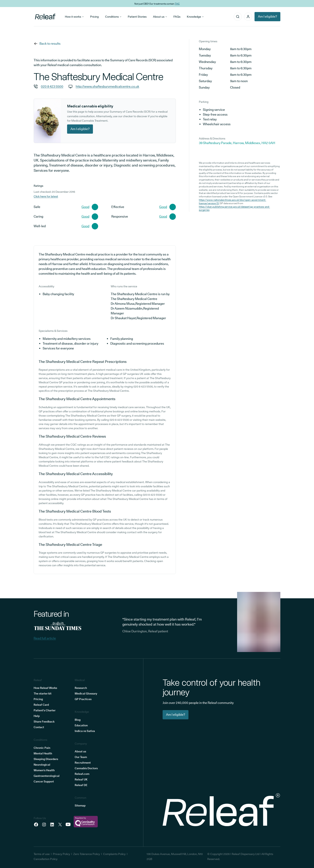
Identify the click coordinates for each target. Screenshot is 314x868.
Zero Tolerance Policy (87, 854)
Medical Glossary (86, 693)
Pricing (94, 17)
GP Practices (83, 699)
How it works (74, 17)
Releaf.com (82, 774)
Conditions (113, 17)
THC (177, 4)
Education (81, 725)
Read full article (45, 638)
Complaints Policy (114, 854)
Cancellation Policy (46, 859)
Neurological (42, 765)
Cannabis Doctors (86, 768)
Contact (39, 727)
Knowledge (195, 17)
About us (160, 17)
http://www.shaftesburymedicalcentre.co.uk (107, 86)
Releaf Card (41, 705)
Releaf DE (81, 785)
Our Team (81, 757)
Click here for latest (46, 196)
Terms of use (42, 854)
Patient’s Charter (45, 710)
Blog (78, 720)
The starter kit (43, 693)
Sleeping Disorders (46, 759)
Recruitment (83, 763)
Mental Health (43, 753)
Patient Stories (137, 17)
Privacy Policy (61, 854)
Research (81, 688)
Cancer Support (44, 781)
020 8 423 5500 (52, 86)
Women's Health (44, 770)
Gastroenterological (47, 776)
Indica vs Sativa (85, 731)
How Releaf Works (45, 688)
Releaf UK (81, 779)
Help (37, 716)
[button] (248, 17)
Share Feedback (44, 722)
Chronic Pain (42, 748)
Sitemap (80, 805)
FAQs (177, 17)
